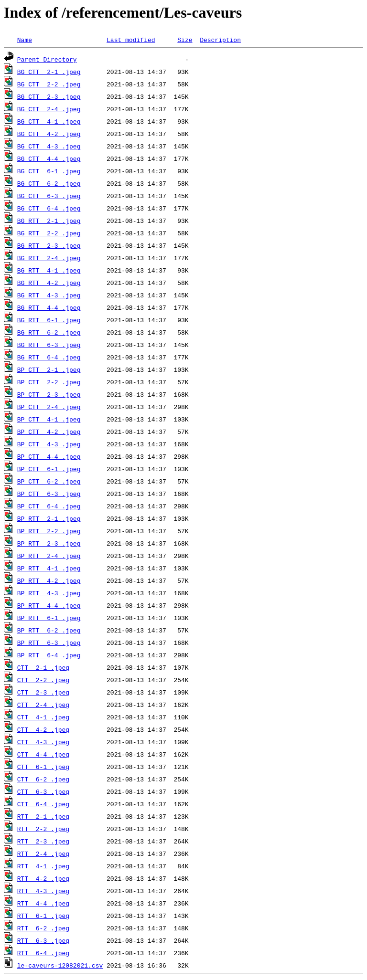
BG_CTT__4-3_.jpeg (49, 146)
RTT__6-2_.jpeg (43, 928)
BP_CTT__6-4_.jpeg (49, 506)
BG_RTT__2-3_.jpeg (49, 245)
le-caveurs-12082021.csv (60, 965)
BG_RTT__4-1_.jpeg (49, 270)
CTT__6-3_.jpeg (43, 791)
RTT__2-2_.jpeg (43, 829)
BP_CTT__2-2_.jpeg (49, 382)
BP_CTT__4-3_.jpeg (49, 444)
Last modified (131, 40)
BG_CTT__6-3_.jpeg (49, 196)
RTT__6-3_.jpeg (43, 940)
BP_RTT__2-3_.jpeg (49, 543)
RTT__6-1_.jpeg (43, 916)
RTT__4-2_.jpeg (43, 878)
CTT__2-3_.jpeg (43, 692)
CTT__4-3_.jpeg (43, 742)
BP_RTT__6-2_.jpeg (49, 630)
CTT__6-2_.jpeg (43, 779)
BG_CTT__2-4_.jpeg (49, 109)
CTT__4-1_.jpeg (43, 717)
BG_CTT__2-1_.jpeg (49, 72)
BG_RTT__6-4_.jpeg (49, 357)
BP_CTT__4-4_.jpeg (49, 456)
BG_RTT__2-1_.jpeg (49, 221)
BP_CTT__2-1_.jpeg (49, 369)
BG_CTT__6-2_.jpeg (49, 183)
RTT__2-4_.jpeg (43, 854)
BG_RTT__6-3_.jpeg (49, 345)
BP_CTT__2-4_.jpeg (49, 407)
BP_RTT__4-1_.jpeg (49, 568)
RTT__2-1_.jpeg (43, 816)
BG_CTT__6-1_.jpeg (49, 171)
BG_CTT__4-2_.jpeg (49, 134)
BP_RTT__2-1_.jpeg (49, 518)
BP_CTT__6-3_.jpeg (49, 494)
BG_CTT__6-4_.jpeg (49, 208)
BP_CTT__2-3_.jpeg (49, 394)
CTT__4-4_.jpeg (43, 754)
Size (185, 40)
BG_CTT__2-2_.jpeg (49, 84)
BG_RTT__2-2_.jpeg (49, 233)
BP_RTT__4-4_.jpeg (49, 605)
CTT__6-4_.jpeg (43, 804)
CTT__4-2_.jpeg (43, 729)
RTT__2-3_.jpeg (43, 841)
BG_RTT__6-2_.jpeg (49, 332)
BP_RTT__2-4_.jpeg (49, 556)
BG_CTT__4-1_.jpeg (49, 121)
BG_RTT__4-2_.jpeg (49, 283)
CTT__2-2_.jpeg (43, 680)
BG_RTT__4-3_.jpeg (49, 295)
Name (25, 40)
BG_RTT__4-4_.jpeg (49, 307)
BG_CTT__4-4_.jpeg (49, 158)
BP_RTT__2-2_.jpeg (49, 531)
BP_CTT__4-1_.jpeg (49, 419)
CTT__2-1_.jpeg (43, 667)
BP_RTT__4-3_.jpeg (49, 593)
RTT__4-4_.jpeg (43, 903)
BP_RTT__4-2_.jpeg (49, 580)
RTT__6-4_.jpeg (43, 953)
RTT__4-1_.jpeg (43, 866)
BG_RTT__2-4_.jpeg (49, 258)
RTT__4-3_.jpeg (43, 891)
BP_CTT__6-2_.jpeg (49, 481)
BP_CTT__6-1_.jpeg (49, 469)
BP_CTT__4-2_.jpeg (49, 432)
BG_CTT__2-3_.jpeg (49, 96)
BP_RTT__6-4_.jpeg (49, 655)
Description (220, 40)
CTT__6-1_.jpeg (43, 767)
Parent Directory (47, 59)
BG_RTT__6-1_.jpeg (49, 320)
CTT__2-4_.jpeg (43, 705)
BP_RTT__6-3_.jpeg (49, 643)
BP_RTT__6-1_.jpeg (49, 618)
